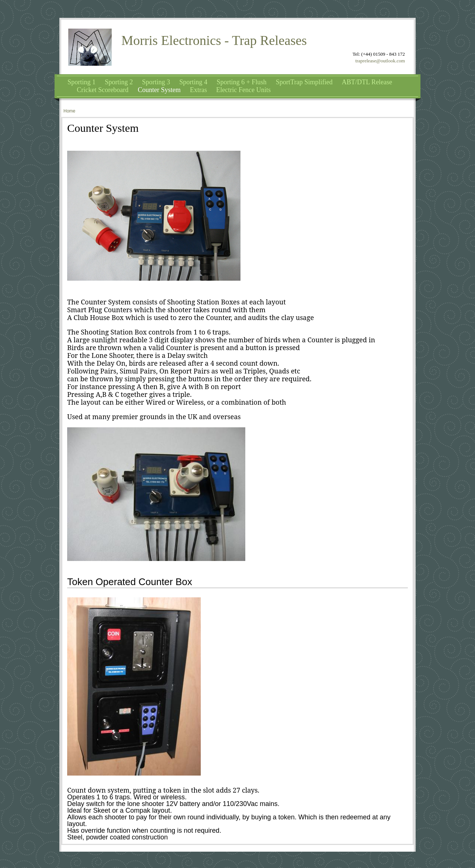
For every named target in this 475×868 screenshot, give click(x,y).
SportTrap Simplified (304, 82)
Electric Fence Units (244, 90)
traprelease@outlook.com (380, 61)
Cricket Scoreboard (103, 90)
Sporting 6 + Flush (242, 82)
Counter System (159, 90)
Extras (199, 90)
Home (69, 111)
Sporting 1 (82, 82)
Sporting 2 (119, 82)
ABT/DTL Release (367, 82)
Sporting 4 (193, 82)
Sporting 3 (156, 82)
